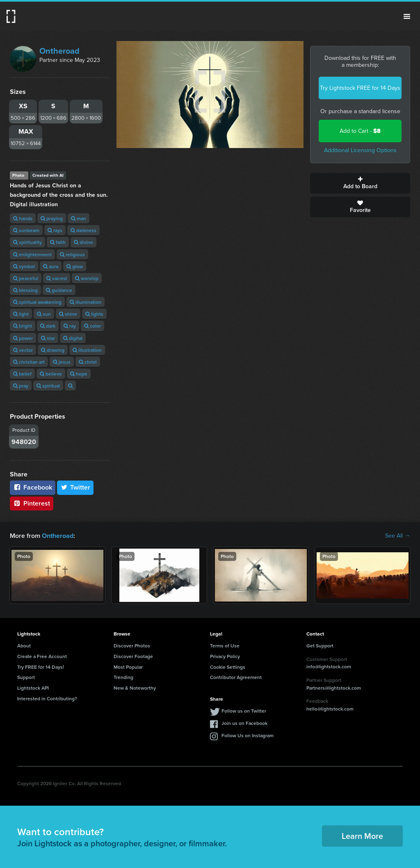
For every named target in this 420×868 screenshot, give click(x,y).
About (24, 646)
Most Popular (128, 666)
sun (44, 314)
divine (83, 242)
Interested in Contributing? (47, 698)
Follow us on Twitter (244, 711)
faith (58, 242)
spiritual (48, 386)
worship (87, 278)
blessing (25, 290)
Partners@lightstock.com (334, 687)
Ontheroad (59, 51)
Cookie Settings (228, 666)
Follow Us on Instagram (248, 735)
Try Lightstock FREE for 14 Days (360, 88)
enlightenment (32, 254)
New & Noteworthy (135, 688)
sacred (57, 278)
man (79, 218)
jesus (62, 362)
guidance (59, 290)
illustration (87, 350)
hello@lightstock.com (330, 709)
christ (88, 362)
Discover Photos (132, 646)
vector (23, 350)
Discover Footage (133, 656)
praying (52, 218)
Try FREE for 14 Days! (41, 666)
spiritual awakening (37, 302)
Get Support (320, 646)
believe (51, 374)
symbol (24, 266)
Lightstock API (33, 688)
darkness (83, 230)
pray (21, 386)
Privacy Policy (225, 656)
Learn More (362, 836)
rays (55, 230)
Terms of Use (225, 646)
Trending (123, 677)
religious (72, 254)
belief (22, 374)
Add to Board (360, 183)
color (92, 326)
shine (68, 314)
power (23, 338)
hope (79, 374)
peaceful (26, 278)
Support (26, 677)
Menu (407, 16)
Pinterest (32, 503)
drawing (53, 350)
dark (48, 326)
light (21, 314)
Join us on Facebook (244, 723)
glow (75, 266)
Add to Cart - (360, 131)
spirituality (27, 242)
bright (23, 326)
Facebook (33, 487)
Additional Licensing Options (360, 150)
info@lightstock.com (329, 666)
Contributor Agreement (236, 677)
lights (94, 314)
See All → (398, 536)
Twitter (75, 487)
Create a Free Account (42, 656)
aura (51, 266)
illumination (86, 302)
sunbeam (26, 230)
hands (23, 218)
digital (73, 338)
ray (70, 326)
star (48, 338)
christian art (29, 362)
